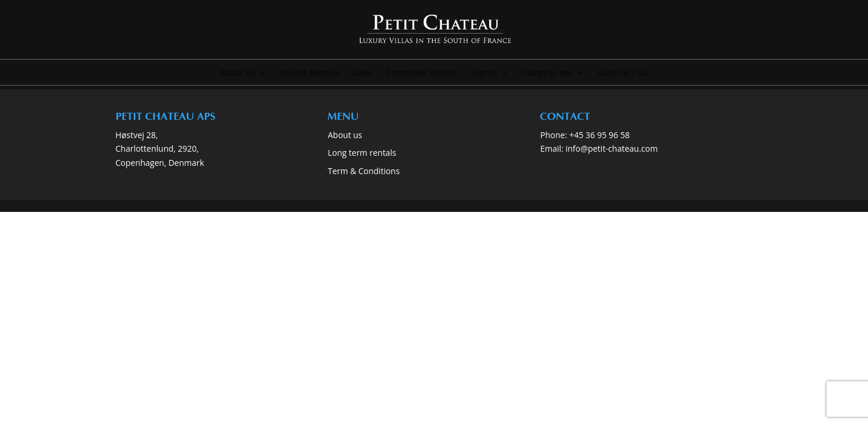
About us (237, 73)
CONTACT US (623, 73)
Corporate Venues (422, 73)
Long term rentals (362, 153)
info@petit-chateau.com (611, 148)
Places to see (547, 73)
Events (484, 73)
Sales (363, 73)
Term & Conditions (363, 171)
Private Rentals (310, 73)
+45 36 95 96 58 (601, 135)
